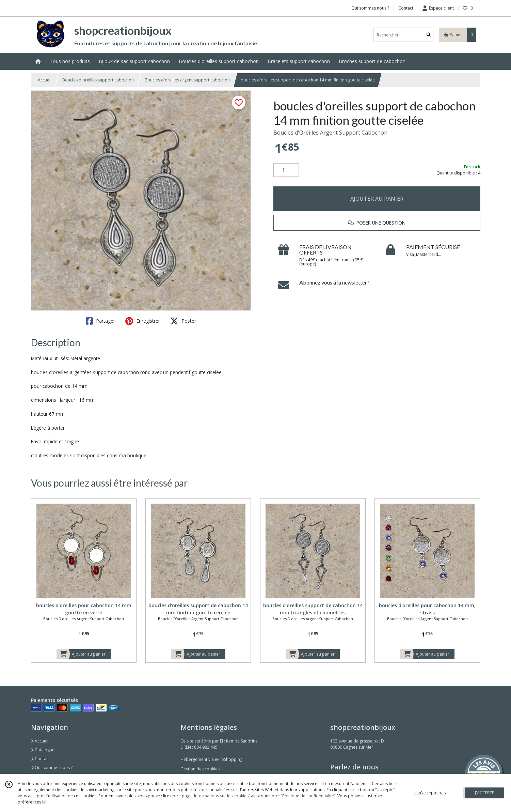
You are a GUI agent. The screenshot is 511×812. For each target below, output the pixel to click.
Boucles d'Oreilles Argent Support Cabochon (330, 133)
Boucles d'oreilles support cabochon (98, 80)
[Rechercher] (429, 35)
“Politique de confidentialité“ (308, 796)
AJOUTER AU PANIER (377, 199)
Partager (100, 321)
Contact (406, 8)
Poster (183, 321)
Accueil (45, 80)
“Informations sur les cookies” (221, 796)
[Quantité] (286, 170)
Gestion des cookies (200, 769)
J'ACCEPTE (484, 793)
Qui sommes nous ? (52, 768)
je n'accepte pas (430, 793)
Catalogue (43, 750)
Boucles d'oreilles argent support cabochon (187, 80)
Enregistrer (143, 321)
